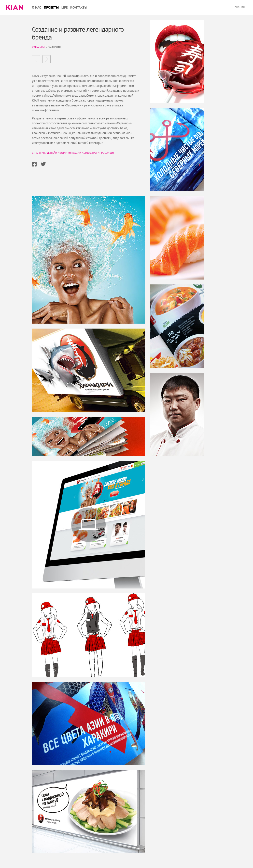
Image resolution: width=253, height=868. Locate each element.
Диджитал (90, 153)
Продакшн (107, 153)
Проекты (51, 7)
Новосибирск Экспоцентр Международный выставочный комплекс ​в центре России (47, 59)
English (240, 7)
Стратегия (38, 153)
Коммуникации (70, 153)
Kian (15, 7)
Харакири (38, 47)
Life (64, 7)
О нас (37, 7)
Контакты (79, 7)
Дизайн (52, 153)
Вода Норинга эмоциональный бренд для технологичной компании (36, 59)
